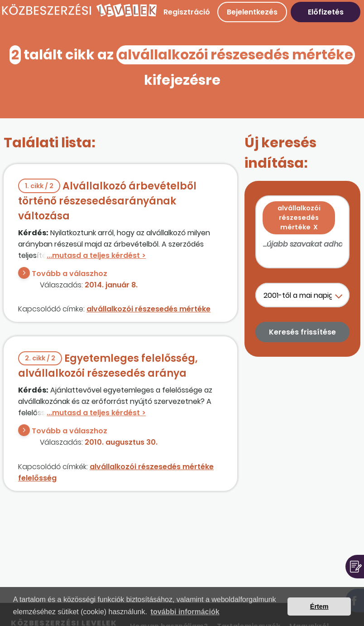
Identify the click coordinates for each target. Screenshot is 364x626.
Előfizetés (326, 12)
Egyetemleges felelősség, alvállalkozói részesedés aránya (108, 366)
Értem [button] (319, 607)
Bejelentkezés (252, 12)
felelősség (37, 478)
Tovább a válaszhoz (69, 274)
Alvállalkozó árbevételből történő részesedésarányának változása (107, 201)
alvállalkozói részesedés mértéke (148, 309)
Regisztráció (187, 12)
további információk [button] (185, 612)
